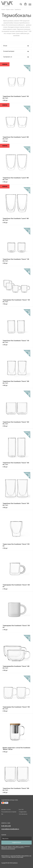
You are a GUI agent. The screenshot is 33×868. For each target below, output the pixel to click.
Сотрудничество (23, 812)
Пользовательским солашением (8, 849)
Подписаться (16, 843)
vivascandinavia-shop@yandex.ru (10, 829)
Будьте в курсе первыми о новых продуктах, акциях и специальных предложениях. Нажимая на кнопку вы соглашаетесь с (16, 847)
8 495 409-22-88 (6, 826)
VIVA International (23, 814)
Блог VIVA (21, 810)
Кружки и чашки (10, 10)
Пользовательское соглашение (9, 812)
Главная (3, 10)
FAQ (2, 814)
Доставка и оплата (6, 810)
